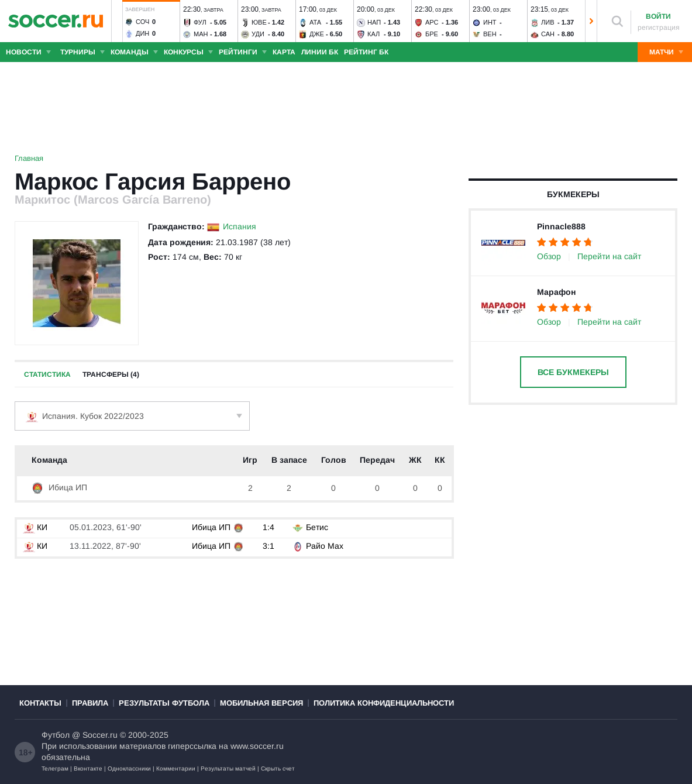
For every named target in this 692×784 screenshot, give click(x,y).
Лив (548, 22)
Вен (490, 34)
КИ (35, 527)
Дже (317, 34)
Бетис (317, 527)
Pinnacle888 (561, 226)
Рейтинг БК (366, 52)
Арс (432, 22)
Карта (284, 52)
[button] (117, 21)
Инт (490, 22)
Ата (315, 22)
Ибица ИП (59, 487)
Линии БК (320, 52)
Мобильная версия (261, 703)
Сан (548, 34)
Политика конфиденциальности (384, 703)
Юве (259, 22)
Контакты (40, 703)
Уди (258, 34)
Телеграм (55, 768)
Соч (142, 22)
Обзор (549, 256)
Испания (240, 226)
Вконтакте (88, 768)
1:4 (268, 527)
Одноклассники (129, 768)
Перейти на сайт (609, 256)
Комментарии (176, 768)
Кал (373, 34)
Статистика (47, 374)
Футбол (56, 735)
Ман (201, 34)
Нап (374, 22)
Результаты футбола (164, 703)
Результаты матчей (228, 768)
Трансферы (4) (111, 374)
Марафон (556, 292)
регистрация (659, 27)
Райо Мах (325, 546)
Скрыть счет (278, 768)
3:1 (268, 546)
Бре (432, 34)
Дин (142, 33)
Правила (90, 703)
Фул (200, 22)
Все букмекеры (573, 372)
